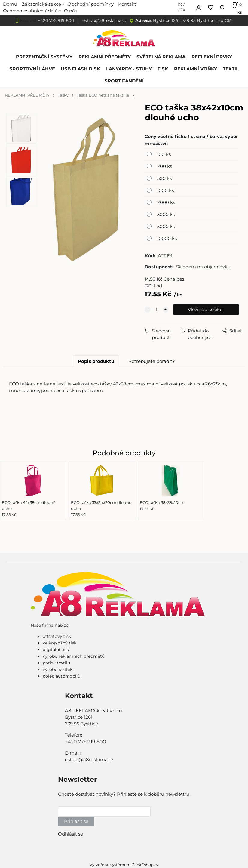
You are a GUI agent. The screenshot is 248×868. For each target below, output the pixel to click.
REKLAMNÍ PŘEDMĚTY (105, 57)
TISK (163, 69)
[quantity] (157, 310)
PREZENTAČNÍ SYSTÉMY (44, 57)
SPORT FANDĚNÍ (124, 81)
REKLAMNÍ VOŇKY (196, 69)
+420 (72, 742)
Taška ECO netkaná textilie (103, 95)
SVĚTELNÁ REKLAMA (161, 57)
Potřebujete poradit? (152, 361)
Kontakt (28, 20)
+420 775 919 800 (56, 20)
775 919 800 (92, 742)
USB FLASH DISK (80, 69)
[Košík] (236, 8)
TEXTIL (231, 69)
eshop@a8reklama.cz (105, 20)
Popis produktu (96, 361)
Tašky (63, 95)
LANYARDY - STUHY (129, 69)
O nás (70, 11)
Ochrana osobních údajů (30, 11)
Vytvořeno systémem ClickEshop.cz (124, 865)
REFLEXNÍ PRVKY (212, 57)
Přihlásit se (76, 821)
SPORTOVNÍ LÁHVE (32, 69)
